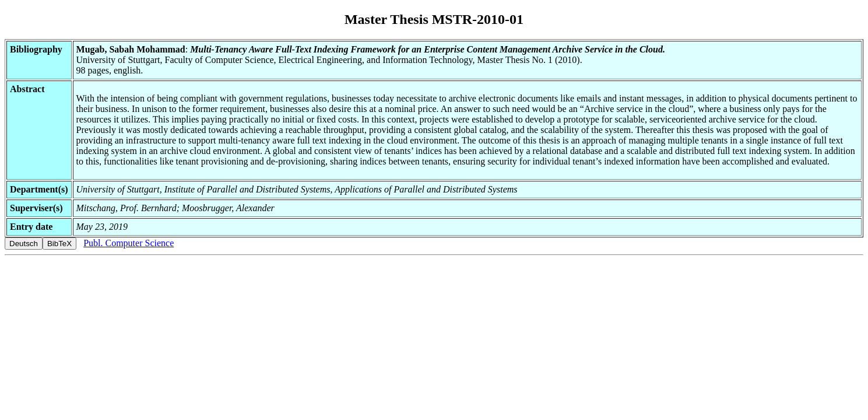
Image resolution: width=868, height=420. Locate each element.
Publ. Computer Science (129, 243)
